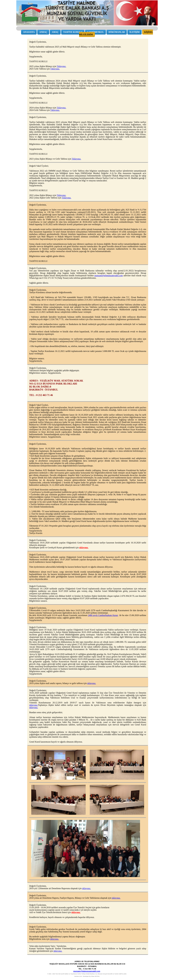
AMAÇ (55, 32)
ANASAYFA (29, 32)
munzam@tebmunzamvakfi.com (109, 276)
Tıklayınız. (61, 66)
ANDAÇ (43, 32)
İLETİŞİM (135, 32)
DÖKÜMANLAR (117, 32)
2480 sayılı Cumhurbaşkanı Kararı (103, 615)
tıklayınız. (84, 548)
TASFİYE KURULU (73, 32)
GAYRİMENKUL (95, 32)
